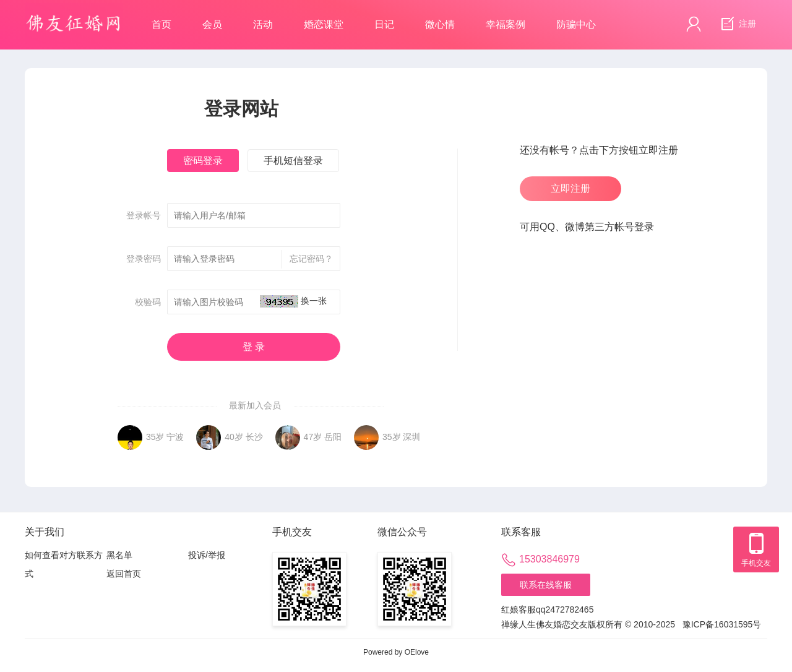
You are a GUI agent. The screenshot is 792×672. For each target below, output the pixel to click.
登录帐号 (144, 215)
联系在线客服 (546, 585)
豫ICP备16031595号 (722, 624)
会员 (212, 24)
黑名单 (119, 555)
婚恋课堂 (324, 24)
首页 (161, 24)
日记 (384, 24)
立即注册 (570, 188)
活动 (263, 24)
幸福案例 (506, 24)
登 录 (254, 347)
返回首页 (124, 574)
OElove (417, 652)
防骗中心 (576, 24)
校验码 (148, 302)
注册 (737, 24)
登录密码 (144, 259)
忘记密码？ (307, 259)
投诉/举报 (207, 555)
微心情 (440, 24)
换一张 (314, 301)
